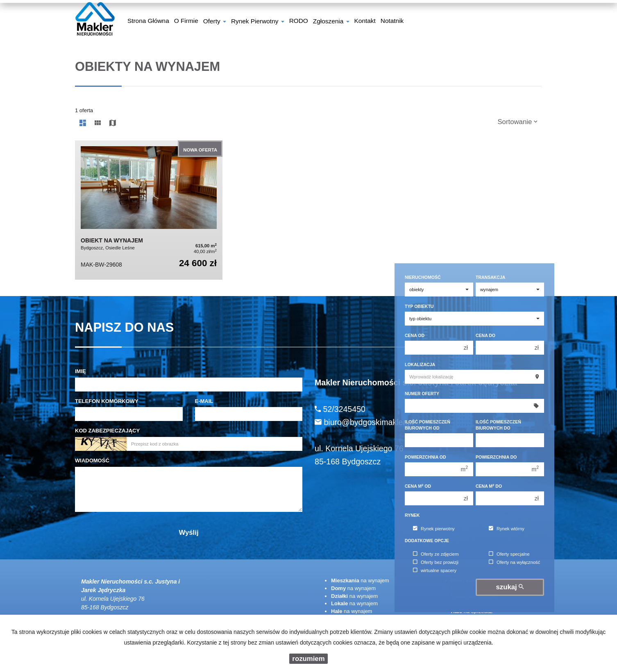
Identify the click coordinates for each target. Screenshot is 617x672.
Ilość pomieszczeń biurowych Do (498, 425)
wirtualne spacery (435, 570)
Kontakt (365, 22)
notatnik (392, 22)
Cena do (485, 335)
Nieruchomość (423, 277)
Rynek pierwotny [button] (258, 22)
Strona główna (148, 22)
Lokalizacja (420, 364)
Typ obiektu (419, 306)
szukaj (510, 587)
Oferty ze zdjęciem (436, 554)
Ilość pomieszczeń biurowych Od (428, 425)
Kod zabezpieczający (107, 431)
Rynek (412, 515)
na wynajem (360, 580)
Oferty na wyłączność (514, 562)
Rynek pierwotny (434, 529)
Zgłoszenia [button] (331, 22)
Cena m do (489, 486)
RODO (299, 22)
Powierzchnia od (425, 457)
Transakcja (490, 277)
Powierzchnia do (496, 457)
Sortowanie (517, 122)
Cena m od (418, 486)
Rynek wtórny (507, 529)
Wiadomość (92, 460)
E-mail (204, 401)
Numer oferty (422, 394)
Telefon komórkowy (107, 401)
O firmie (186, 22)
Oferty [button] (215, 22)
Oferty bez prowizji (436, 562)
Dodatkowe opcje (427, 541)
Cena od (415, 335)
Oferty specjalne (509, 554)
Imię (81, 371)
